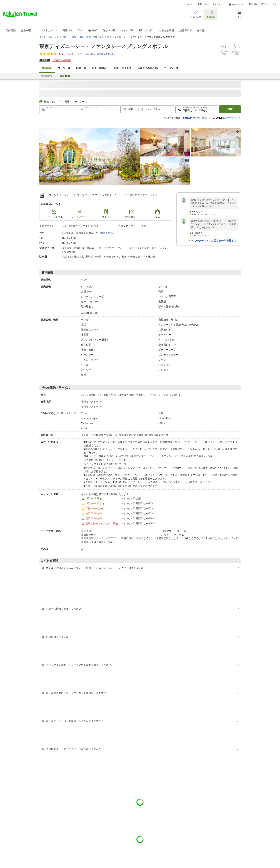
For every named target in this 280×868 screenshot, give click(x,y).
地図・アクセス (123, 68)
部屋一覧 (81, 68)
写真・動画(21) (100, 68)
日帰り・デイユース (76, 102)
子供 (156, 109)
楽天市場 (253, 4)
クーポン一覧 (171, 68)
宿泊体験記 (47, 76)
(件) (72, 54)
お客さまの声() (147, 68)
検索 (230, 109)
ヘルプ (189, 4)
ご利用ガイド (202, 4)
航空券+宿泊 (195, 118)
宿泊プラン (50, 102)
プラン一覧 (64, 68)
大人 (147, 109)
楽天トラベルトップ (49, 37)
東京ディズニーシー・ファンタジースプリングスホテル (103, 46)
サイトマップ (219, 4)
